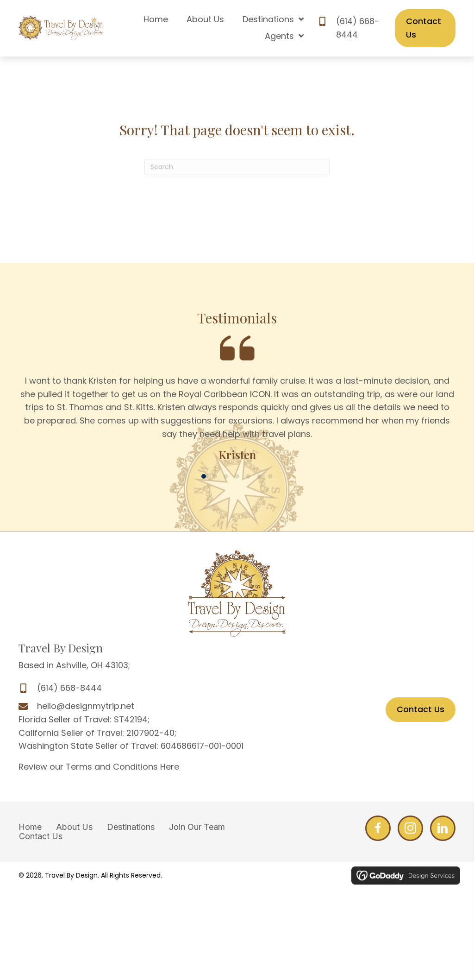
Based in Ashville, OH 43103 (73, 665)
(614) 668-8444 (69, 688)
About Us (74, 827)
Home (30, 827)
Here (170, 767)
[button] (204, 476)
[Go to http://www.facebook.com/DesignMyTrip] (378, 828)
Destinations (131, 827)
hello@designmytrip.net (86, 706)
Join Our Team (197, 827)
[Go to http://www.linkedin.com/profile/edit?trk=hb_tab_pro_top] (443, 828)
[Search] (237, 167)
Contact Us (41, 836)
